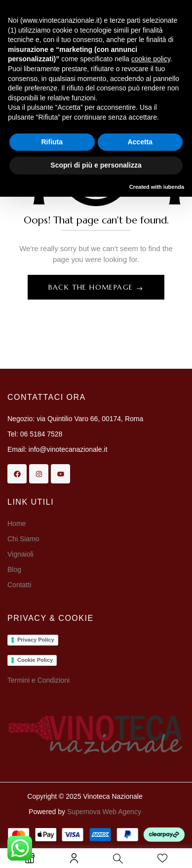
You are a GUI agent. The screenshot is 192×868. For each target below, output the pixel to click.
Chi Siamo (24, 539)
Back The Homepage (92, 287)
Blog (14, 569)
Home (17, 523)
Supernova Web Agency (104, 812)
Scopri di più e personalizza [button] (96, 165)
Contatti (19, 585)
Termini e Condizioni (38, 680)
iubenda (174, 187)
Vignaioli (20, 554)
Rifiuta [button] (52, 142)
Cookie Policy (35, 660)
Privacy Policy (36, 640)
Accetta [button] (140, 142)
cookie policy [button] (151, 59)
